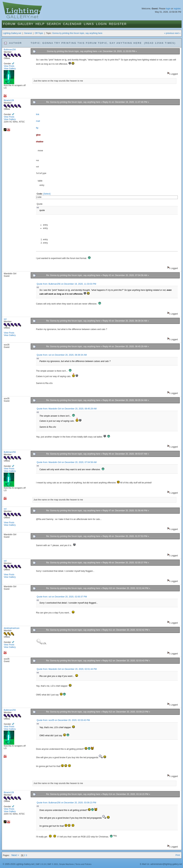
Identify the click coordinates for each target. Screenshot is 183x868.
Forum (9, 24)
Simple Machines (66, 864)
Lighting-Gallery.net (12, 33)
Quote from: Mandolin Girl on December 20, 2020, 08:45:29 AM (67, 409)
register (177, 9)
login (168, 9)
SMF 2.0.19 (41, 864)
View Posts (9, 66)
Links (89, 24)
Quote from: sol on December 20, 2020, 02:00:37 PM (62, 597)
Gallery (25, 24)
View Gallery (10, 69)
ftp (37, 128)
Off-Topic (39, 33)
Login (101, 24)
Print (178, 855)
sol (5, 319)
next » (177, 33)
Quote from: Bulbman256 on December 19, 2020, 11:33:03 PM (66, 284)
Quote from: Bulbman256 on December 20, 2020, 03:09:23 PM (66, 803)
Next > (15, 855)
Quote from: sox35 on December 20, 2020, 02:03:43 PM (63, 720)
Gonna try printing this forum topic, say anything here (77, 33)
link (38, 114)
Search (54, 24)
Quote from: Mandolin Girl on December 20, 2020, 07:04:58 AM (67, 462)
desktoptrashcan (12, 628)
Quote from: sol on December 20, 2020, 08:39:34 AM (62, 355)
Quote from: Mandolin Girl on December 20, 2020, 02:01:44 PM (67, 669)
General (28, 33)
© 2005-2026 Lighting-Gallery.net (18, 864)
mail (38, 121)
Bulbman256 (10, 50)
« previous (169, 33)
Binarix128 (9, 100)
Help (40, 24)
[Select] (47, 194)
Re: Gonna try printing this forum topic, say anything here (73, 102)
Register (118, 24)
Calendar (72, 24)
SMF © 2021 (53, 864)
